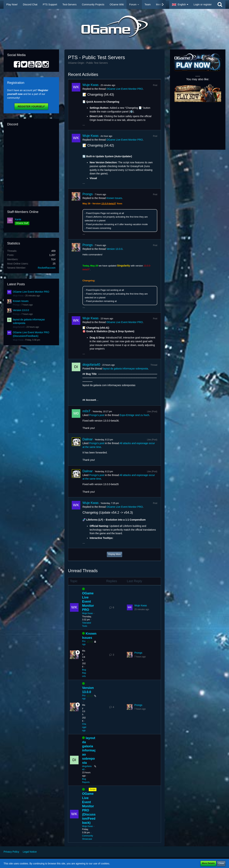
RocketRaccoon (47, 268)
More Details (208, 863)
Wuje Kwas (18, 296)
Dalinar (88, 439)
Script (93, 789)
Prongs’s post (97, 415)
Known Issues (21, 301)
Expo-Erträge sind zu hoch (134, 415)
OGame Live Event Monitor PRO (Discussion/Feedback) (89, 808)
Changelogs (84, 727)
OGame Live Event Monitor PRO (31, 292)
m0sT (87, 411)
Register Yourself (31, 107)
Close (221, 863)
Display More (114, 554)
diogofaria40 (19, 327)
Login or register (203, 4)
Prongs (16, 305)
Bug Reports (84, 673)
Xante (18, 219)
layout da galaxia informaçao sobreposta (125, 369)
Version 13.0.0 (21, 310)
